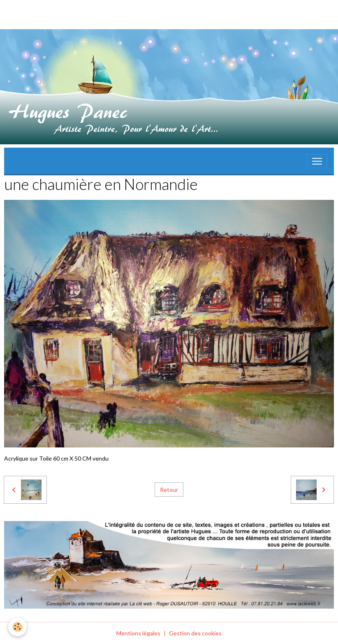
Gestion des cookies (195, 633)
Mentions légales (138, 633)
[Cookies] (17, 627)
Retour (169, 490)
